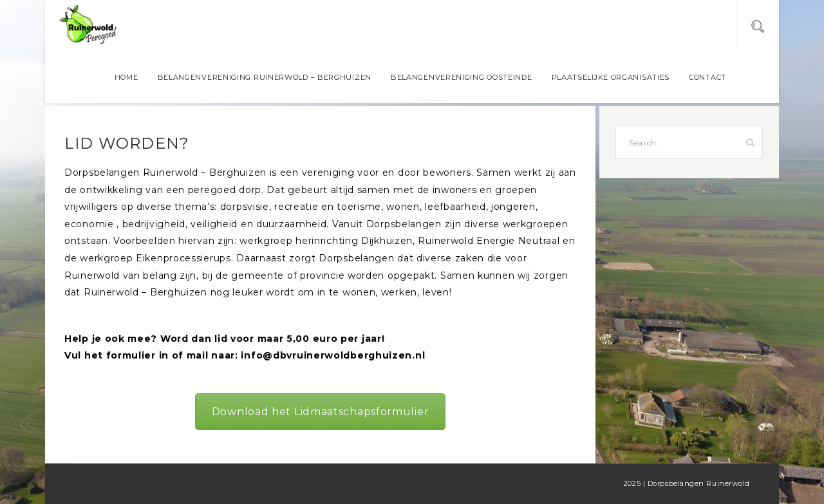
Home (126, 77)
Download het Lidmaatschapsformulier (321, 412)
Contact (707, 77)
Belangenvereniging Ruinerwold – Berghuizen (265, 77)
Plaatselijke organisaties (611, 77)
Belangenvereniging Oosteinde (462, 77)
